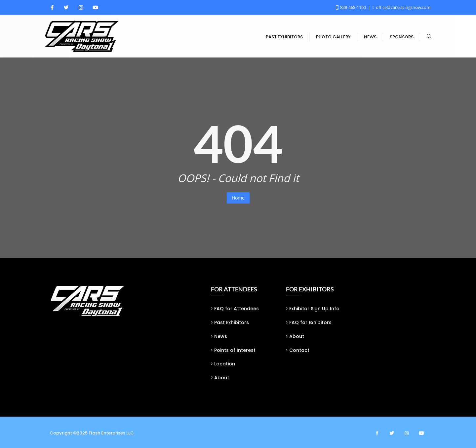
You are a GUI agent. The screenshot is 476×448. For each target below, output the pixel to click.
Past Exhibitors (232, 322)
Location (225, 364)
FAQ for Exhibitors (310, 322)
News (221, 336)
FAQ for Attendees (237, 309)
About (222, 378)
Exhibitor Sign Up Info (314, 309)
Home (238, 198)
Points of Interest (235, 350)
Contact (299, 350)
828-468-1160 (351, 7)
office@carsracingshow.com (401, 7)
